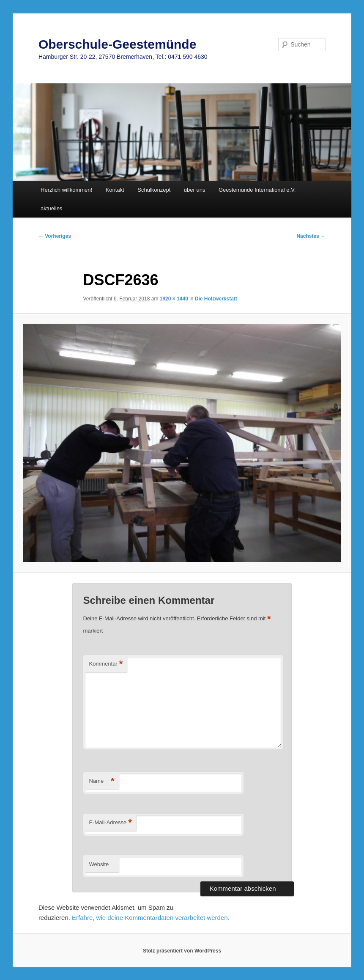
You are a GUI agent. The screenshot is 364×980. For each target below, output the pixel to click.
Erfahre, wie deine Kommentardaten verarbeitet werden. (151, 918)
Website (99, 864)
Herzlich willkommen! (66, 190)
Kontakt (115, 190)
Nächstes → (311, 236)
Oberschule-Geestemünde (117, 44)
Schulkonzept (154, 190)
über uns (195, 190)
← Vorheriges (55, 236)
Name (102, 781)
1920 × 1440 (174, 299)
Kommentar (106, 664)
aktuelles (51, 208)
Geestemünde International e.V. (257, 190)
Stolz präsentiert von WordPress (182, 951)
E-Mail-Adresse (111, 823)
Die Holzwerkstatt (216, 299)
